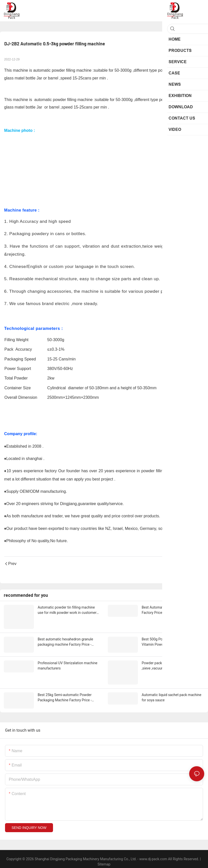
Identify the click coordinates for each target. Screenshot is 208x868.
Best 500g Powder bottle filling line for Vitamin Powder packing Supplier (171, 640)
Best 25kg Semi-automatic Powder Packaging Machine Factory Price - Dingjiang (65, 694)
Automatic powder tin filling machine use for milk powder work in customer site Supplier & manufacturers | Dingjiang (67, 610)
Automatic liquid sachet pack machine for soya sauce (171, 693)
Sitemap (104, 859)
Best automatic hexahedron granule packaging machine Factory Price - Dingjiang (65, 641)
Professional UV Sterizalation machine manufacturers (68, 663)
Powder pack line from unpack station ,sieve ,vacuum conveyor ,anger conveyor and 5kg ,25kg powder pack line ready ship (171, 663)
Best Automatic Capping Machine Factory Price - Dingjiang (168, 610)
